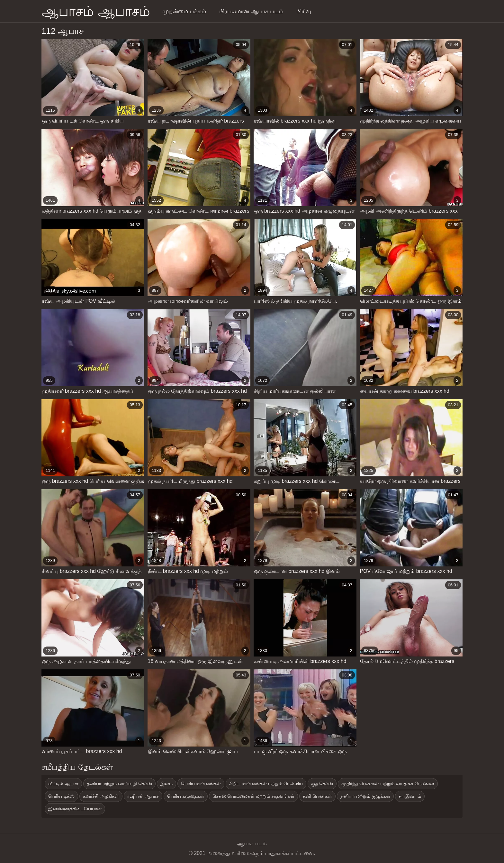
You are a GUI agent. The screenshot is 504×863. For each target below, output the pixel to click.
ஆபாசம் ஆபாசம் (96, 11)
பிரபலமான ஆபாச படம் (251, 11)
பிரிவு (304, 11)
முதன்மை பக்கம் (184, 11)
